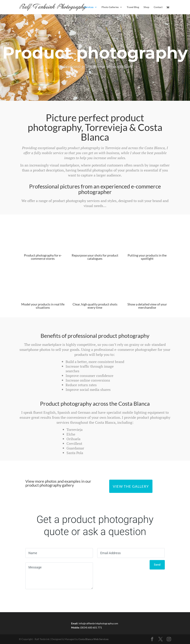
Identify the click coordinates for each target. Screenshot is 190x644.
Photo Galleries (110, 7)
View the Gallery (131, 486)
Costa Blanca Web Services (93, 639)
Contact (158, 7)
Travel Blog (133, 7)
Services (89, 7)
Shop (146, 7)
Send (157, 565)
